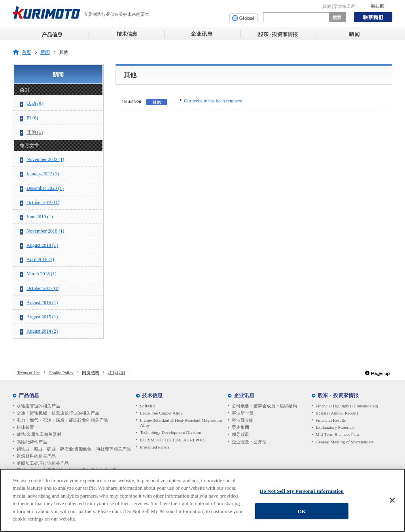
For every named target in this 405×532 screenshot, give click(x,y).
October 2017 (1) (43, 288)
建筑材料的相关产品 (36, 456)
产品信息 (29, 395)
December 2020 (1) (45, 188)
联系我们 (116, 373)
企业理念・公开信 (249, 442)
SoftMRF (148, 406)
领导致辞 (240, 434)
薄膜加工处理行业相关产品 (43, 463)
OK (302, 514)
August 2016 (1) (42, 303)
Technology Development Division (170, 432)
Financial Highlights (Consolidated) (347, 406)
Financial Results (331, 420)
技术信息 (152, 395)
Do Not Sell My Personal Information (302, 494)
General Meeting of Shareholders (344, 442)
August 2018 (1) (42, 245)
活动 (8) (35, 104)
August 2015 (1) (42, 317)
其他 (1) (35, 132)
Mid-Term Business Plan (337, 434)
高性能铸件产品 (32, 442)
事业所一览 (243, 413)
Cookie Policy (61, 373)
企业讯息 (244, 395)
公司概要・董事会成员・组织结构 (264, 406)
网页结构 (91, 373)
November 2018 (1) (45, 231)
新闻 (45, 52)
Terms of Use (29, 373)
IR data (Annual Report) (337, 413)
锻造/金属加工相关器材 (39, 434)
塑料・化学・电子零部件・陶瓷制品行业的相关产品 (67, 470)
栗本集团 (240, 427)
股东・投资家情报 (338, 395)
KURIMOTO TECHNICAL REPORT (173, 440)
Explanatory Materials (335, 427)
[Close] (392, 503)
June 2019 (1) (40, 217)
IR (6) (32, 118)
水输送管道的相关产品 (38, 406)
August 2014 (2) (42, 331)
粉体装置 (25, 427)
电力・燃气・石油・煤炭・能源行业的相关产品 (62, 420)
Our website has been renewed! (214, 101)
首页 (26, 52)
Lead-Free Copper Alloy (161, 413)
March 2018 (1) (42, 274)
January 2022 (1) (43, 174)
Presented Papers (155, 447)
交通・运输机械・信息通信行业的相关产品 (58, 413)
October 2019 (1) (43, 203)
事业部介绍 (243, 420)
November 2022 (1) (45, 159)
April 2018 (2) (40, 259)
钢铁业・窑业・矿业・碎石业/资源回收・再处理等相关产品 (74, 449)
